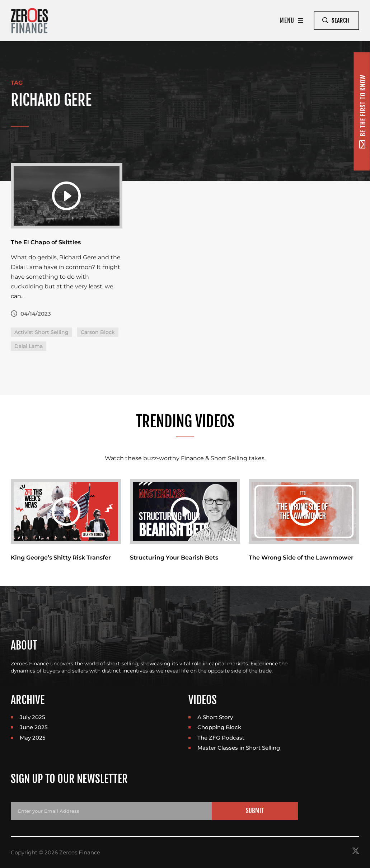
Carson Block (98, 332)
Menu (292, 21)
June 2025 (34, 727)
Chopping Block (219, 727)
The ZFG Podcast (221, 738)
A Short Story (215, 717)
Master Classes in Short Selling (239, 748)
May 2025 (33, 738)
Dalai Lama (29, 346)
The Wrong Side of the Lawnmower (301, 558)
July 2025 (32, 717)
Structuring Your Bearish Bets (174, 558)
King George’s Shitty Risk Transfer (61, 558)
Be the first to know (362, 111)
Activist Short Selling (41, 332)
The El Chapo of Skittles (46, 242)
